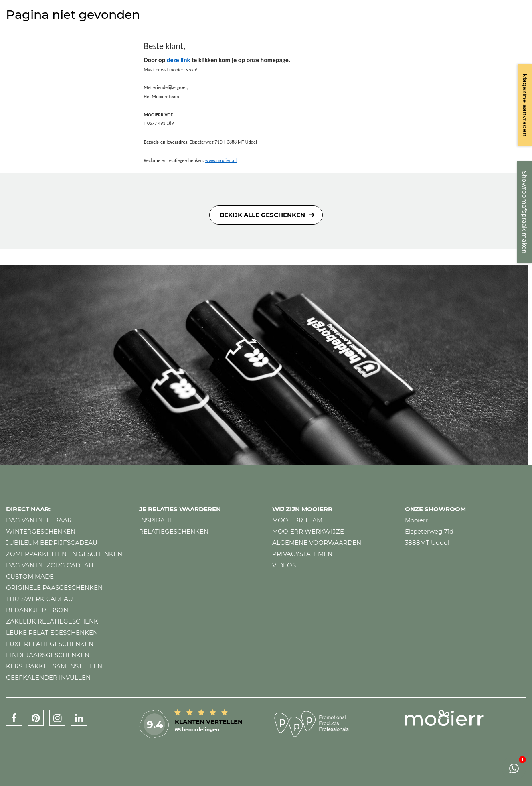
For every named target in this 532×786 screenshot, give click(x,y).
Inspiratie (157, 520)
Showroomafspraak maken (525, 212)
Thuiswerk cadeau (39, 599)
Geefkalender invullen (48, 677)
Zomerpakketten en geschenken (64, 554)
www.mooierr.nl (221, 160)
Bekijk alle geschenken (262, 215)
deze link (178, 60)
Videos (284, 565)
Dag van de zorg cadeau (50, 565)
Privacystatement (304, 554)
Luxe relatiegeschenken (50, 644)
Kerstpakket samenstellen (54, 666)
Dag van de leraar (39, 520)
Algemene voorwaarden (317, 543)
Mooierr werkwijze (308, 531)
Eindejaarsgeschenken (48, 655)
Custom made (30, 576)
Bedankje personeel (43, 610)
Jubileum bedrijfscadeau (52, 543)
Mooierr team (297, 520)
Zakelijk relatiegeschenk (52, 621)
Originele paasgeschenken (54, 588)
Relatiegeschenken (174, 531)
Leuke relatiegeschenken (52, 633)
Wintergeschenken (41, 531)
